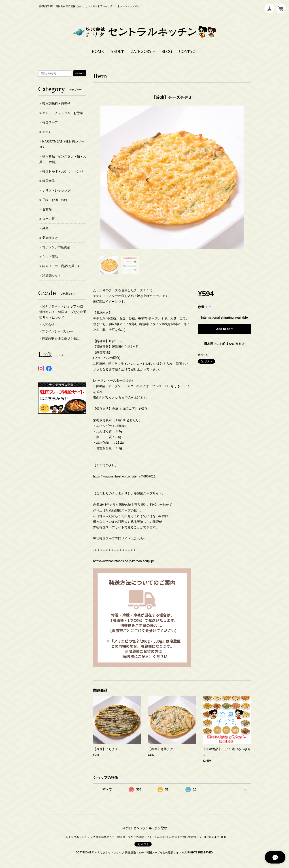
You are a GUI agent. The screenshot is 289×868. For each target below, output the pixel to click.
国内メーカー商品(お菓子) (61, 266)
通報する (203, 355)
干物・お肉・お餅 (55, 200)
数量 (201, 307)
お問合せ (48, 324)
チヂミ (47, 132)
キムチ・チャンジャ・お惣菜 (63, 113)
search (80, 73)
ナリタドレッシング (56, 190)
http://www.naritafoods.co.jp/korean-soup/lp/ (123, 561)
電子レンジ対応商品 (56, 247)
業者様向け (50, 238)
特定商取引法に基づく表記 (61, 338)
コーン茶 (49, 219)
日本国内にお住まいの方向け (224, 344)
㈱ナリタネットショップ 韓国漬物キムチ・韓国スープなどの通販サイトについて (63, 312)
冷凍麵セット (52, 275)
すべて (107, 789)
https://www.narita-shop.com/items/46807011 (124, 476)
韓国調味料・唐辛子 (56, 104)
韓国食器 (49, 181)
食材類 (47, 209)
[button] (143, 52)
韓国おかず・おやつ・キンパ (63, 171)
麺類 (45, 228)
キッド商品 (50, 257)
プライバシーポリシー (57, 331)
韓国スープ (50, 122)
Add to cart (224, 329)
